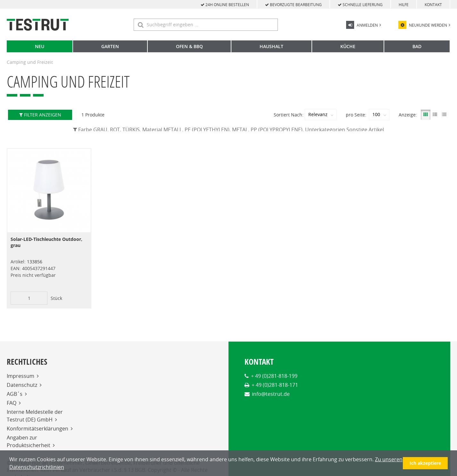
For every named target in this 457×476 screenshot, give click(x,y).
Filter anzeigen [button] (40, 115)
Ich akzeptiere (425, 463)
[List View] (435, 115)
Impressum (21, 376)
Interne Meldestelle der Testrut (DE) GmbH (35, 415)
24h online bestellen (225, 4)
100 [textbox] (376, 115)
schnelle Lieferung (360, 4)
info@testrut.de (271, 394)
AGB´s (15, 394)
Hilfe (404, 4)
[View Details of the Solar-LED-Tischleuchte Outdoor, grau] (49, 191)
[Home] (38, 25)
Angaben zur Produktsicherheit (29, 441)
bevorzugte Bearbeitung (293, 4)
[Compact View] (444, 115)
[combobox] (321, 115)
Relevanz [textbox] (318, 115)
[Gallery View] (426, 115)
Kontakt (433, 4)
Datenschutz (22, 385)
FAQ (12, 403)
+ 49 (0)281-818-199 (274, 376)
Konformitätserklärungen (37, 428)
